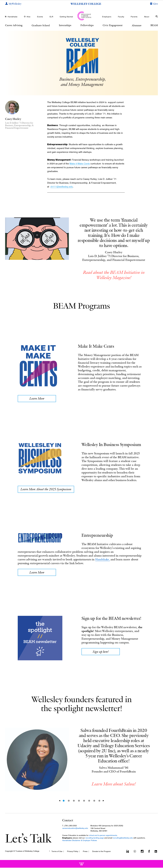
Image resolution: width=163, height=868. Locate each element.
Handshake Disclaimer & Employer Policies (80, 841)
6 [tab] (89, 801)
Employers (107, 17)
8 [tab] (99, 801)
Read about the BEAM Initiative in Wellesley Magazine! (114, 275)
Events (40, 17)
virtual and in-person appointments (103, 836)
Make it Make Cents (80, 164)
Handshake (13, 17)
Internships (65, 25)
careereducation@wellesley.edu (75, 829)
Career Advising (14, 25)
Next (104, 801)
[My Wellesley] (13, 4)
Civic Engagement (113, 25)
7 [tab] (94, 801)
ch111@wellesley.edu (62, 187)
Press (85, 852)
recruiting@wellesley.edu (123, 838)
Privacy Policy (73, 852)
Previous (59, 801)
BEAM (154, 25)
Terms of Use (57, 852)
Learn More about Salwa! (114, 784)
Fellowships (87, 25)
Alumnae (137, 25)
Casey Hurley (13, 119)
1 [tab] (64, 801)
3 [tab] (74, 801)
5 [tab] (84, 801)
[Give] (154, 4)
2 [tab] (69, 801)
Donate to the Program (101, 852)
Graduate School (41, 25)
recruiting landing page (95, 838)
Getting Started (66, 17)
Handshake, (103, 560)
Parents (134, 17)
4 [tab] (79, 801)
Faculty (121, 17)
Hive (29, 17)
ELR (51, 17)
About (147, 17)
